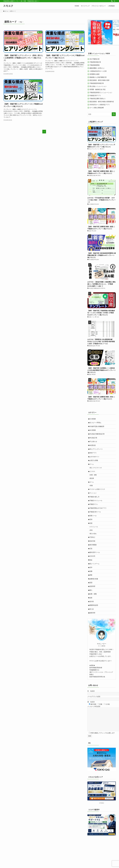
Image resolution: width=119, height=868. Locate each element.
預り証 (92, 630)
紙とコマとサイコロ (97, 474)
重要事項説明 (94, 626)
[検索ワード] (102, 114)
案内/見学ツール (95, 568)
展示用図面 (94, 559)
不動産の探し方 (95, 506)
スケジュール (95, 539)
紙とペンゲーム (95, 580)
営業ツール (94, 527)
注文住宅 (93, 572)
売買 (91, 535)
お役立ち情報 (94, 465)
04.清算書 (93, 432)
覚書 (91, 589)
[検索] (114, 1)
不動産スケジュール (96, 510)
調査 (91, 593)
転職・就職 (94, 482)
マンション (94, 501)
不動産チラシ (94, 514)
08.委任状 (93, 448)
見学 (91, 584)
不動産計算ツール (96, 522)
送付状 (92, 622)
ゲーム (92, 469)
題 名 (91, 724)
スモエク (8, 6)
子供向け (93, 551)
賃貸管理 (93, 605)
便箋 (92, 493)
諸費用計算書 (94, 597)
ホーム (92, 489)
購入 (91, 610)
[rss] (112, 1)
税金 (91, 576)
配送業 (93, 485)
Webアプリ (94, 457)
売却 (91, 531)
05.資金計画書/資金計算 (98, 436)
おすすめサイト (95, 461)
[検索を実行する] (114, 114)
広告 (91, 563)
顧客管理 (93, 635)
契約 (92, 543)
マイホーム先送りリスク (98, 497)
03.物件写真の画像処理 (97, 427)
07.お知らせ (94, 444)
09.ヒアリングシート (97, 453)
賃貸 (91, 601)
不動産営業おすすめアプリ (98, 518)
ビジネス (93, 477)
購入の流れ (94, 547)
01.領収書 (93, 419)
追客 (91, 618)
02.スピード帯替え (96, 423)
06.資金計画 (94, 440)
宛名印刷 (93, 555)
